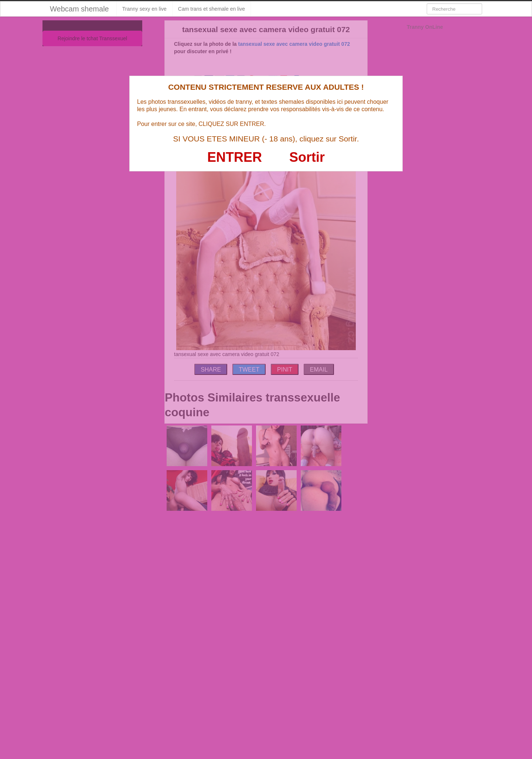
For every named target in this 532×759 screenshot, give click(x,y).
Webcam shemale (79, 9)
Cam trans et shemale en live (212, 9)
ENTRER (235, 157)
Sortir (307, 157)
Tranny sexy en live (144, 9)
